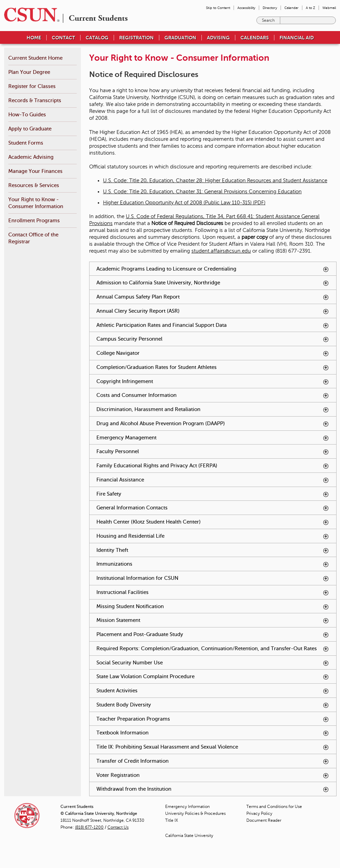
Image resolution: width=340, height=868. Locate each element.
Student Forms (26, 143)
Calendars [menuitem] (255, 38)
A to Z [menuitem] (310, 8)
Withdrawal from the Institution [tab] (213, 789)
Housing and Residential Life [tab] (213, 536)
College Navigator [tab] (213, 353)
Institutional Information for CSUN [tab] (213, 578)
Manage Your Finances (35, 171)
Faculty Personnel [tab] (213, 452)
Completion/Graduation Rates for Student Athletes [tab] (213, 367)
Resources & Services (34, 185)
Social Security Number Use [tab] (213, 663)
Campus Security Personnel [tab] (213, 339)
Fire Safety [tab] (213, 494)
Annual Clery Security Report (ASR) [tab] (213, 311)
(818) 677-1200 (89, 827)
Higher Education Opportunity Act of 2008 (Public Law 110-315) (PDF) (184, 203)
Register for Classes (32, 86)
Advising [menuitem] (218, 38)
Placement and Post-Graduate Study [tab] (213, 635)
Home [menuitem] (34, 38)
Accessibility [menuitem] (246, 8)
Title (172, 820)
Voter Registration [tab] (213, 775)
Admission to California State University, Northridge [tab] (213, 283)
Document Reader (264, 820)
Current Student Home (35, 58)
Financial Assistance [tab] (213, 480)
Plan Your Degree (29, 72)
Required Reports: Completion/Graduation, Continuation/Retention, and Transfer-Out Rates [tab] (216, 650)
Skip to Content (218, 8)
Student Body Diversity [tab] (213, 705)
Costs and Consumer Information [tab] (213, 395)
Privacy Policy (259, 813)
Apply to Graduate (30, 129)
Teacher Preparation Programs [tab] (213, 719)
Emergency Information (187, 807)
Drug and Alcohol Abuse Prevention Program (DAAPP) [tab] (213, 424)
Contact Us (118, 827)
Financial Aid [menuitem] (297, 38)
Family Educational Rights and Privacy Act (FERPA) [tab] (213, 466)
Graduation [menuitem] (180, 38)
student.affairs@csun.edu (221, 251)
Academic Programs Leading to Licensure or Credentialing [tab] (213, 269)
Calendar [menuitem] (291, 8)
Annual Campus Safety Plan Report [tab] (213, 297)
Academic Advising (31, 157)
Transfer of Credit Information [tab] (213, 761)
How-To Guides (27, 114)
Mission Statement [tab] (213, 620)
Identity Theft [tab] (213, 550)
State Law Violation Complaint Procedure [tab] (213, 677)
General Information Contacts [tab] (213, 508)
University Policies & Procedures (195, 813)
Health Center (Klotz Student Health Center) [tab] (213, 522)
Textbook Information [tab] (213, 733)
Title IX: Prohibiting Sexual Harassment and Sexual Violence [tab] (213, 747)
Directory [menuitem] (270, 8)
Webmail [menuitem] (329, 8)
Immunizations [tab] (213, 564)
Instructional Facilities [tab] (213, 592)
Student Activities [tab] (213, 691)
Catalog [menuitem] (97, 38)
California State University (189, 836)
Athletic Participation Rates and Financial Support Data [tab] (213, 325)
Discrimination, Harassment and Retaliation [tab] (213, 409)
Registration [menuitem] (136, 38)
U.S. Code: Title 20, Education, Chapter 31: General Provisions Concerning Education (202, 192)
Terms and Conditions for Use (274, 807)
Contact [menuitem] (63, 38)
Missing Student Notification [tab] (213, 607)
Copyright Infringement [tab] (213, 382)
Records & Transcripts (35, 100)
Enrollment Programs (34, 220)
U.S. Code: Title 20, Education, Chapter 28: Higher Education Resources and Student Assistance (215, 181)
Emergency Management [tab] (213, 438)
